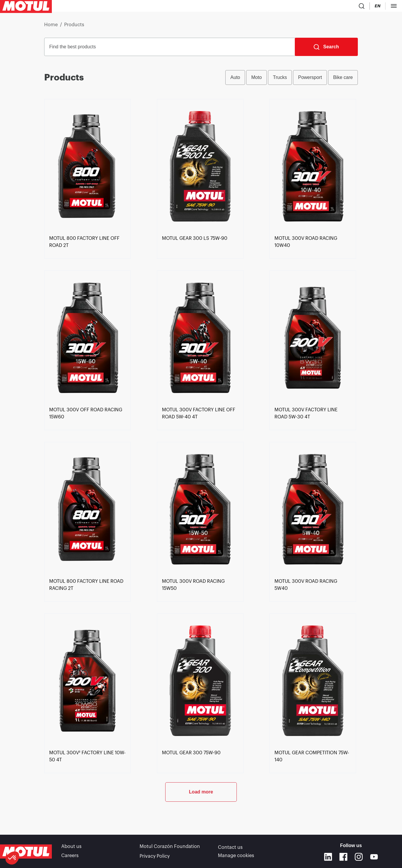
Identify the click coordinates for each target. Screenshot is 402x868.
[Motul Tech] (351, 7)
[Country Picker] (311, 7)
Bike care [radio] (343, 80)
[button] (12, 858)
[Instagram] (359, 857)
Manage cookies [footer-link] (236, 856)
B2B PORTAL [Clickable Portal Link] (384, 7)
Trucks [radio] (280, 80)
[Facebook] (343, 857)
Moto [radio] (257, 80)
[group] (292, 80)
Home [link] (51, 27)
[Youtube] (374, 857)
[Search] (326, 49)
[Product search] (294, 7)
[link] (87, 264)
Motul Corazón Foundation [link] (170, 847)
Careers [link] (70, 856)
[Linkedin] (328, 857)
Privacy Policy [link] (155, 856)
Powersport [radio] (310, 80)
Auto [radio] (235, 80)
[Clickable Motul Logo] (26, 7)
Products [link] (74, 27)
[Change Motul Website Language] (328, 7)
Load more (201, 814)
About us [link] (71, 847)
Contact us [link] (230, 847)
